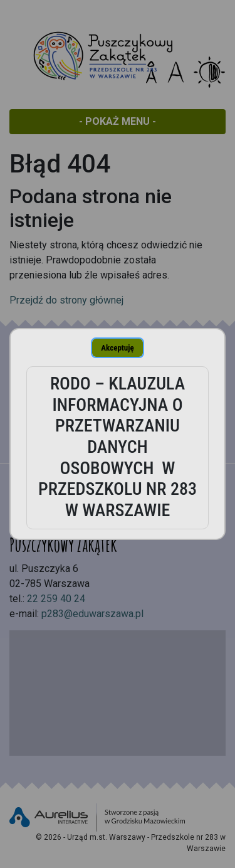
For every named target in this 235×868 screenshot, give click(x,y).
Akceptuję (117, 348)
